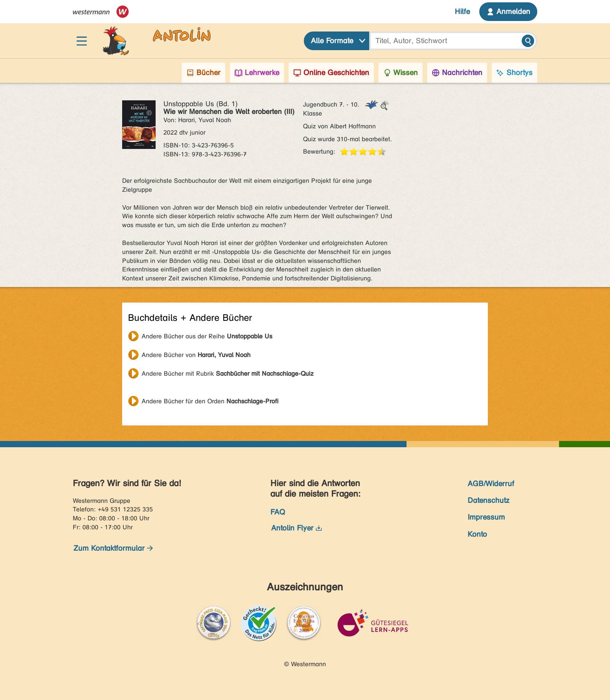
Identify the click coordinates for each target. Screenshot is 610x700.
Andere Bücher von (196, 355)
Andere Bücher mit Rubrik (228, 374)
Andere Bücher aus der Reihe (207, 336)
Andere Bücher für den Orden (210, 401)
